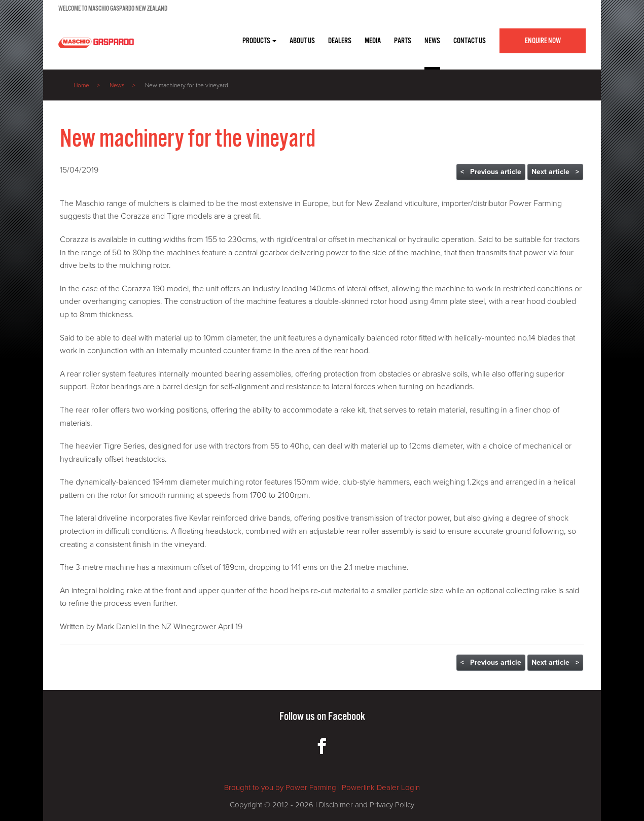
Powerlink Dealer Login (381, 788)
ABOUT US (302, 41)
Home (81, 85)
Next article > (555, 172)
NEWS (432, 41)
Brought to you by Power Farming (280, 788)
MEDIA (373, 41)
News (117, 85)
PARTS (403, 41)
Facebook (347, 717)
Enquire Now (543, 41)
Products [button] (259, 41)
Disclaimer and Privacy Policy (367, 805)
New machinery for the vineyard (187, 85)
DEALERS (340, 41)
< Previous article (491, 172)
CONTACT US (470, 41)
